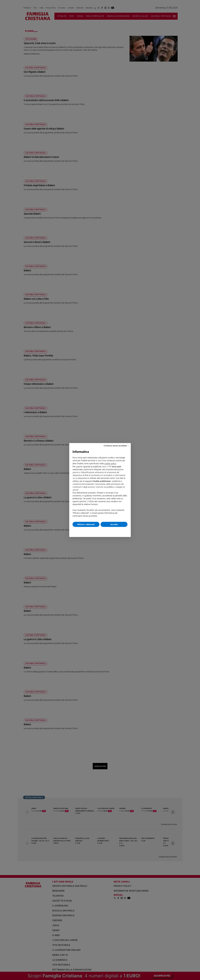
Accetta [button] (114, 524)
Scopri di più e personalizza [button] (100, 531)
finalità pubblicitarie (102, 481)
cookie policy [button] (110, 463)
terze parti (117, 467)
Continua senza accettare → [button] (117, 446)
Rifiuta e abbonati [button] (86, 524)
